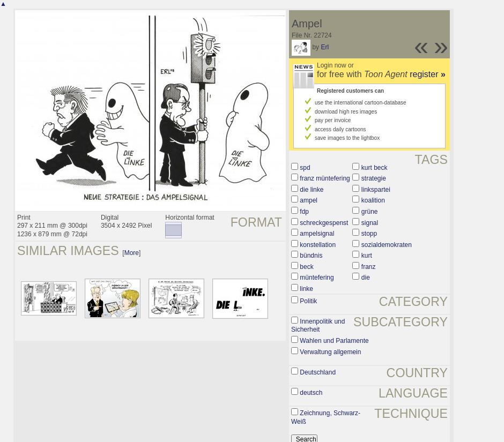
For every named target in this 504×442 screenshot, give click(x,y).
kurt (367, 256)
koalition (373, 200)
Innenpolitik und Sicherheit (318, 326)
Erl (325, 47)
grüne (370, 212)
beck (306, 267)
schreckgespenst (324, 223)
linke (306, 289)
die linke (312, 190)
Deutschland (318, 372)
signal (370, 223)
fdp (304, 212)
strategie (374, 178)
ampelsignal (317, 234)
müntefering (317, 278)
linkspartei (376, 190)
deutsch (311, 393)
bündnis (311, 256)
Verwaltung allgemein (330, 352)
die (366, 278)
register (428, 74)
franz (369, 267)
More (132, 253)
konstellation (318, 245)
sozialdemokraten (387, 245)
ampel (309, 200)
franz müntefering (325, 178)
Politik (308, 301)
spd (305, 168)
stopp (369, 234)
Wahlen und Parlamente (334, 341)
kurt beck (375, 168)
